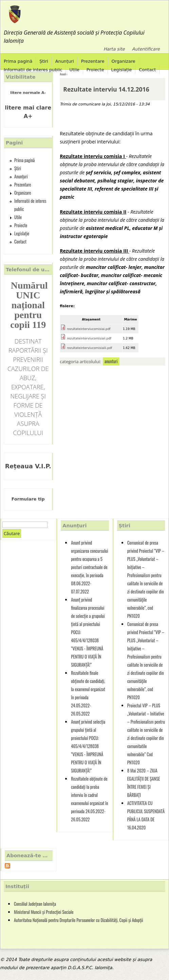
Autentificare (146, 49)
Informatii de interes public (33, 70)
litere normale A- (28, 93)
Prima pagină (18, 61)
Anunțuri (65, 61)
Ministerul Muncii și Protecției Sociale (44, 912)
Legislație (122, 70)
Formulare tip (28, 499)
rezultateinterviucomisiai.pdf (89, 329)
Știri (44, 61)
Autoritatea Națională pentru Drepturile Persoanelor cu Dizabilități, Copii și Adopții (79, 920)
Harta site (114, 49)
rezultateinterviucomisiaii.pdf (89, 338)
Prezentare (93, 61)
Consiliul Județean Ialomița (35, 904)
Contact (147, 70)
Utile (74, 70)
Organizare (124, 61)
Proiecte (95, 70)
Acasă (63, 74)
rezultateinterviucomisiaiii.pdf (89, 348)
